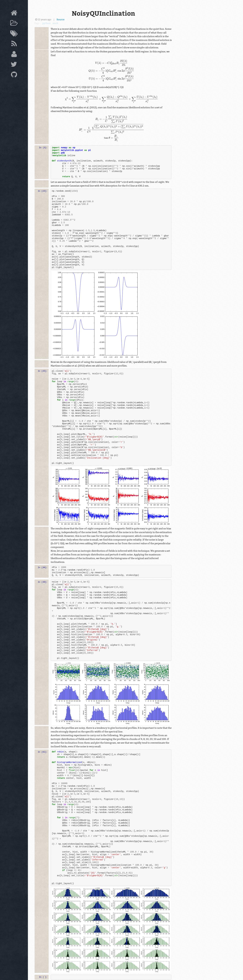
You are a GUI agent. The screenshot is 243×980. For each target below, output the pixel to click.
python (46, 23)
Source (61, 20)
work (55, 23)
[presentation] (112, 71)
